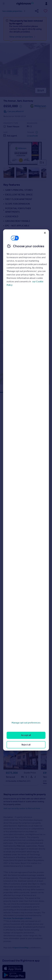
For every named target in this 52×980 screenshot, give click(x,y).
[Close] (45, 233)
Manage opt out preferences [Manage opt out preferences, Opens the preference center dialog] (26, 723)
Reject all (26, 745)
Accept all (26, 735)
